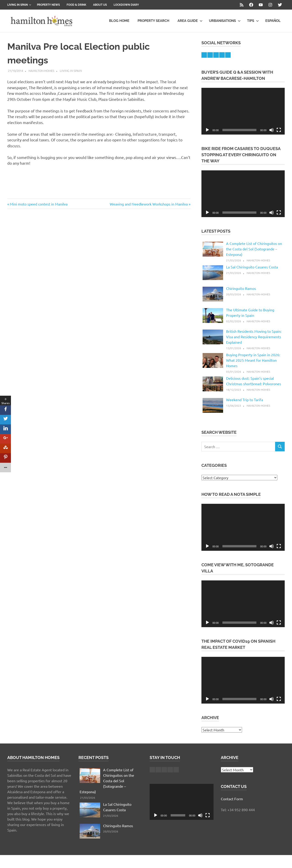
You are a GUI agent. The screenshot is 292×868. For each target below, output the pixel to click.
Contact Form (232, 799)
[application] (243, 111)
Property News (48, 5)
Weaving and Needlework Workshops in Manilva (149, 204)
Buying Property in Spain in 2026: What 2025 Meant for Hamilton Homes (253, 360)
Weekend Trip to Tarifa (245, 400)
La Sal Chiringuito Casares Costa (252, 267)
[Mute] (271, 130)
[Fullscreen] (279, 130)
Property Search (153, 21)
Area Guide (190, 21)
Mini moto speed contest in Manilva (39, 204)
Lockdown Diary (126, 5)
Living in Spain (19, 5)
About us (100, 5)
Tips (253, 21)
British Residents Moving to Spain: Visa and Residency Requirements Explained (254, 337)
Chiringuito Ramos (241, 288)
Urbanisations (225, 21)
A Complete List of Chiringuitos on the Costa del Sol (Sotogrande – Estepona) (254, 249)
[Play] (207, 130)
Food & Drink (76, 5)
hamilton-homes (41, 71)
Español (273, 21)
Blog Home (119, 21)
